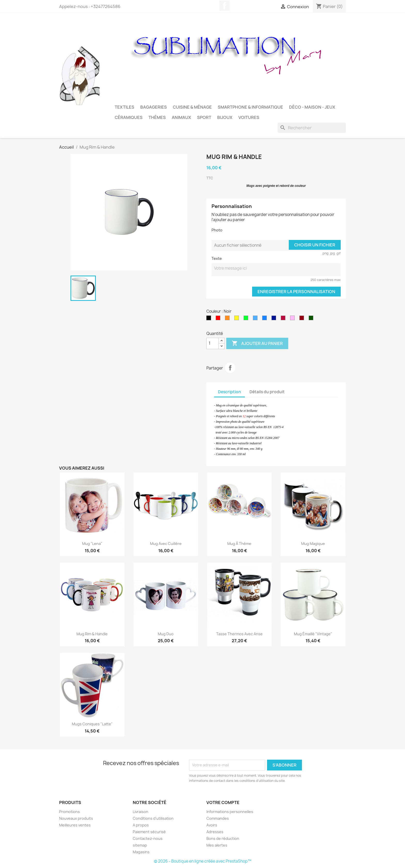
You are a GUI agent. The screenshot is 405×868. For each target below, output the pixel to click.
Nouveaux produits (76, 818)
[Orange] (228, 319)
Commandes (218, 818)
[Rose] (293, 319)
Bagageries (154, 107)
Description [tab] (229, 392)
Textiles (124, 107)
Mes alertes (217, 845)
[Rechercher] (312, 128)
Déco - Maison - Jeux (312, 107)
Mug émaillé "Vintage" (313, 634)
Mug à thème (239, 544)
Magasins (141, 852)
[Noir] (210, 319)
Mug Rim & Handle (92, 634)
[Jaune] (238, 319)
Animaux (181, 117)
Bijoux (225, 117)
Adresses (215, 832)
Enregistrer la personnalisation (296, 292)
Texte (217, 258)
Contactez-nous (148, 838)
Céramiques (129, 117)
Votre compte (223, 802)
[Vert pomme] (247, 319)
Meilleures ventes (75, 825)
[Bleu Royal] (266, 319)
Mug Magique (313, 544)
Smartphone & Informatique (250, 107)
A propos (141, 825)
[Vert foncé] (312, 319)
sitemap (140, 845)
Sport (204, 117)
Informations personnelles (230, 812)
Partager (230, 368)
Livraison (141, 812)
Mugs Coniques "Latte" (92, 724)
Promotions (69, 812)
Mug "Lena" (92, 544)
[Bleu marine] (275, 319)
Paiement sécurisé (149, 832)
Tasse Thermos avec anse (239, 634)
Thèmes (157, 117)
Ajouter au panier (257, 343)
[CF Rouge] (284, 319)
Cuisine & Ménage (192, 107)
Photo (217, 230)
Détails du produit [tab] (267, 392)
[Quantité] (213, 343)
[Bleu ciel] (256, 319)
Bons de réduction (223, 838)
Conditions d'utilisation (153, 818)
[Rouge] (219, 319)
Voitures (249, 117)
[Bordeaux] (303, 319)
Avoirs (212, 825)
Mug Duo (166, 634)
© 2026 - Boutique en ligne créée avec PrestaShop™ (203, 861)
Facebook (224, 6)
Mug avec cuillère (166, 544)
